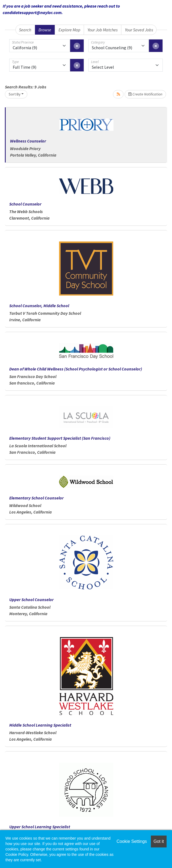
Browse (45, 30)
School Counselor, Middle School (39, 306)
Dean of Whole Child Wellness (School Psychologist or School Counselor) (76, 369)
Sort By (15, 94)
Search (25, 30)
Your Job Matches (103, 30)
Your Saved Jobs (139, 30)
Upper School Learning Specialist (40, 827)
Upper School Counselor (31, 599)
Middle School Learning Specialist (40, 725)
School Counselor (25, 204)
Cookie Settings (132, 841)
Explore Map (69, 30)
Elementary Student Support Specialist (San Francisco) (60, 438)
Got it (159, 841)
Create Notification (145, 94)
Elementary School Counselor (36, 498)
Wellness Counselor (28, 141)
